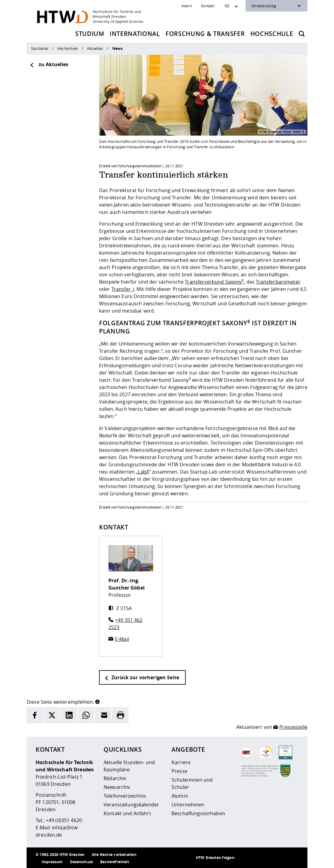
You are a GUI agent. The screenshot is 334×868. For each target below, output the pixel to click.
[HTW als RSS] (244, 858)
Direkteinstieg (264, 6)
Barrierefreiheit (115, 862)
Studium (90, 34)
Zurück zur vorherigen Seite (142, 677)
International (135, 34)
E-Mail (122, 639)
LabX (143, 472)
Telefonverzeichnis (125, 796)
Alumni (180, 796)
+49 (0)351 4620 (64, 820)
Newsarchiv (117, 787)
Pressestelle (293, 727)
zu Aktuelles (49, 64)
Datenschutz (82, 862)
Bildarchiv (115, 778)
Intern (187, 6)
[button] (97, 701)
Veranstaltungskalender (131, 805)
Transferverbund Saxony (214, 282)
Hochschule (272, 34)
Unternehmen (188, 805)
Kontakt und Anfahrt (127, 813)
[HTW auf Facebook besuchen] (280, 858)
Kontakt (208, 6)
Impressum (52, 862)
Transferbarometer (278, 282)
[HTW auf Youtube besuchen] (292, 858)
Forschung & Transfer (205, 34)
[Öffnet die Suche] (302, 34)
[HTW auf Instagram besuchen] (256, 858)
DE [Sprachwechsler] (227, 6)
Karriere (181, 762)
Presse (179, 771)
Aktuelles (95, 48)
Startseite (40, 48)
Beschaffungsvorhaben (198, 813)
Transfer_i (123, 289)
